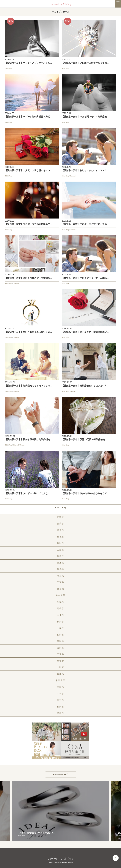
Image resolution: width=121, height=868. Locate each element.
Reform (22, 445)
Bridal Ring (8, 68)
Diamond (73, 176)
